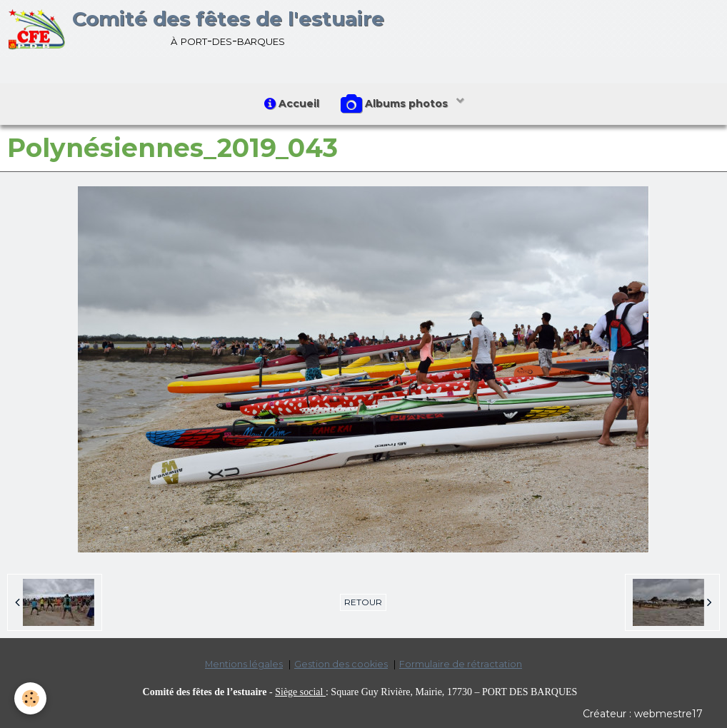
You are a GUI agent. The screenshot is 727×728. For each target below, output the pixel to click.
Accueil (292, 103)
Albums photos (396, 104)
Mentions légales (244, 664)
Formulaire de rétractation (461, 664)
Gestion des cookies (341, 664)
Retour (363, 602)
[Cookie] (30, 698)
